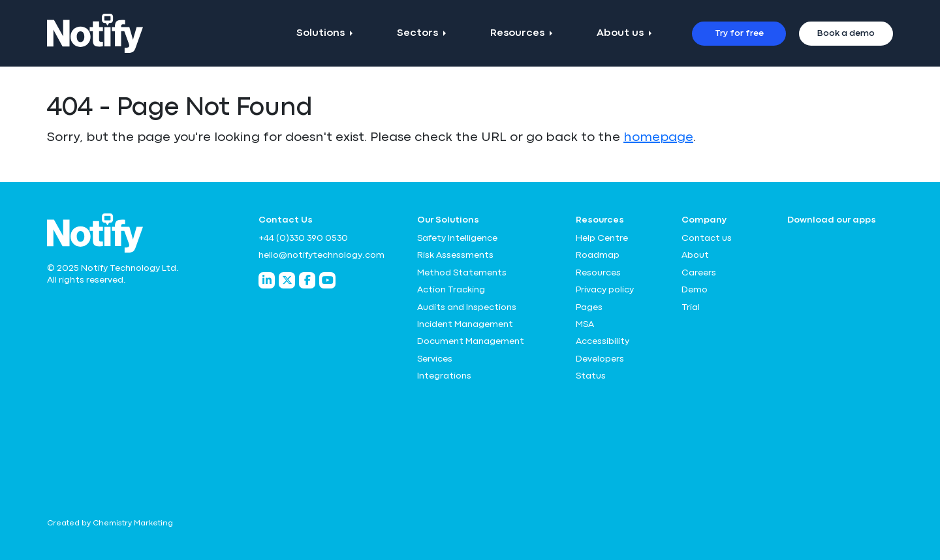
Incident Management (465, 324)
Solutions (321, 33)
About (695, 255)
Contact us (707, 238)
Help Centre (602, 238)
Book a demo (846, 33)
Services (435, 359)
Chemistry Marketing (133, 523)
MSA (585, 324)
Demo (695, 290)
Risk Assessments (455, 255)
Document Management (471, 341)
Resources (517, 33)
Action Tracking (451, 290)
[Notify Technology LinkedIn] (267, 280)
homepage (658, 137)
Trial (691, 307)
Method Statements (462, 273)
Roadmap (598, 255)
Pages (589, 307)
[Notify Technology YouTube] (327, 280)
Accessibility (603, 341)
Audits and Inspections (467, 307)
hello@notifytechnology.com (321, 255)
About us (620, 33)
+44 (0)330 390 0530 (303, 238)
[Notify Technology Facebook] (307, 280)
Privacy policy (605, 290)
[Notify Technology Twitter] (287, 280)
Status (591, 376)
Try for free (739, 33)
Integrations (444, 376)
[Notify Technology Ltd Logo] (95, 33)
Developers (600, 359)
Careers (699, 273)
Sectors (417, 33)
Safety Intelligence (457, 238)
